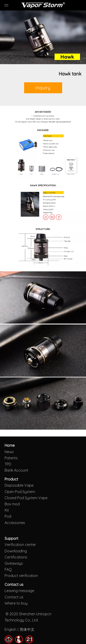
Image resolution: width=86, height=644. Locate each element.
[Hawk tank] (43, 37)
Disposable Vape (19, 485)
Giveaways (14, 563)
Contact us (14, 597)
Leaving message (19, 591)
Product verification (21, 576)
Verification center (20, 545)
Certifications (16, 557)
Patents (11, 458)
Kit (7, 510)
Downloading (16, 551)
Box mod (12, 504)
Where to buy (16, 603)
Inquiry (43, 88)
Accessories (15, 523)
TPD (8, 464)
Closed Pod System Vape (26, 498)
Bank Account (16, 470)
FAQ (8, 569)
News (9, 452)
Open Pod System (20, 492)
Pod (8, 516)
